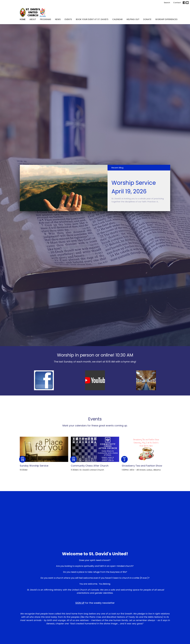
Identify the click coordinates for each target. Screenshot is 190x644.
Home (23, 19)
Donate (147, 19)
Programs (46, 19)
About (33, 19)
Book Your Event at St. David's (92, 19)
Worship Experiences (166, 19)
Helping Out (133, 19)
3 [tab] (97, 213)
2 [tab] (93, 213)
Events (68, 19)
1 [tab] (89, 213)
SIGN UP (80, 603)
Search (167, 3)
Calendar (117, 19)
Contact (177, 3)
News (58, 19)
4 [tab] (101, 213)
